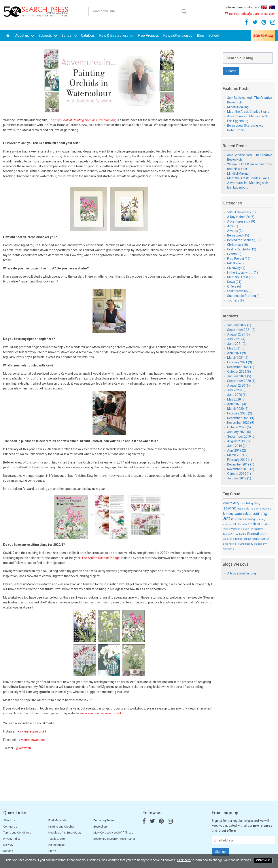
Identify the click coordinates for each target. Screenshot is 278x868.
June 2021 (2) (237, 344)
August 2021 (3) (238, 334)
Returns (8, 851)
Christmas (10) (238, 245)
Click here (184, 860)
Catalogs (88, 35)
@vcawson (23, 748)
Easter (243, 534)
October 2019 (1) (239, 474)
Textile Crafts (57, 839)
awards (227, 524)
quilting (256, 503)
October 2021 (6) (239, 372)
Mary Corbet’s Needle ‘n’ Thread (113, 833)
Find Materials (57, 820)
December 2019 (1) (241, 464)
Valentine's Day (240, 529)
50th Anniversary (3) (241, 212)
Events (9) (234, 254)
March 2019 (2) (238, 455)
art (227, 518)
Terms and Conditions (17, 833)
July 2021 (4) (236, 339)
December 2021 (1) (241, 367)
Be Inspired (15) (238, 235)
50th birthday (240, 524)
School (214, 35)
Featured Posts (236, 89)
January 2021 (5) (239, 376)
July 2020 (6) (236, 390)
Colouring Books (104, 820)
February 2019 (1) (240, 460)
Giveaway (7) (236, 268)
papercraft (243, 509)
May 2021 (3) (236, 348)
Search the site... (104, 11)
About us (25, 35)
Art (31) (233, 226)
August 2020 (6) (238, 385)
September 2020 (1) (241, 381)
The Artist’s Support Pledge (101, 558)
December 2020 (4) (241, 418)
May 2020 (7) (236, 399)
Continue (263, 860)
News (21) (234, 282)
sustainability (246, 544)
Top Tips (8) (235, 300)
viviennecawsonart (33, 731)
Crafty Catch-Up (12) (242, 249)
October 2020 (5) (239, 427)
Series (69, 35)
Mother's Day (231, 534)
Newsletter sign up (178, 35)
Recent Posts (235, 146)
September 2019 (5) (241, 437)
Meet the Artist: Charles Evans (248, 112)
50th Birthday (263, 36)
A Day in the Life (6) (241, 217)
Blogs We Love (236, 564)
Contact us (10, 827)
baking (247, 539)
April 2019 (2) (237, 450)
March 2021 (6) (238, 358)
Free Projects (148, 35)
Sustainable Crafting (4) (244, 296)
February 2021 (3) (240, 362)
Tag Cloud (232, 494)
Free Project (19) (239, 259)
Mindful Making (238, 107)
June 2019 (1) (237, 446)
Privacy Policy (12, 839)
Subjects (48, 35)
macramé (255, 509)
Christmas (238, 519)
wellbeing (229, 549)
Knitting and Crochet (61, 827)
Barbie (256, 539)
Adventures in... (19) (241, 221)
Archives (231, 316)
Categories (232, 203)
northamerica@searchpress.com (250, 14)
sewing (230, 508)
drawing (250, 519)
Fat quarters (256, 529)
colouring (229, 539)
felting (239, 539)
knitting (228, 514)
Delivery (8, 845)
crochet (245, 503)
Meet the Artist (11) (241, 277)
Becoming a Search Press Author (114, 839)
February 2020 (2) (240, 413)
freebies (254, 524)
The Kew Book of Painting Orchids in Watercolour (82, 120)
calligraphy (260, 544)
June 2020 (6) (237, 395)
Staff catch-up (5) (240, 291)
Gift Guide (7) (236, 263)
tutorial (233, 544)
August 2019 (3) (238, 441)
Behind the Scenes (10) (243, 240)
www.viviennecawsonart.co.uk (101, 713)
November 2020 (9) (241, 423)
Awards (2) (235, 231)
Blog (200, 35)
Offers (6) (234, 286)
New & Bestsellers (116, 35)
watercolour (243, 514)
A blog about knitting (242, 573)
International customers (242, 7)
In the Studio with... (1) (243, 273)
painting (260, 513)
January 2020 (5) (239, 432)
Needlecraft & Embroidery (65, 833)
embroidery (231, 503)
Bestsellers (100, 827)
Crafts (52, 851)
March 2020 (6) (238, 409)
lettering (261, 519)
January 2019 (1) (239, 478)
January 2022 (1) (239, 325)
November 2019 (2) (241, 469)
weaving (267, 509)
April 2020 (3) (237, 404)
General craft (257, 534)
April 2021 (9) (237, 353)
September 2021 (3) (241, 330)
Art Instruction (57, 845)
